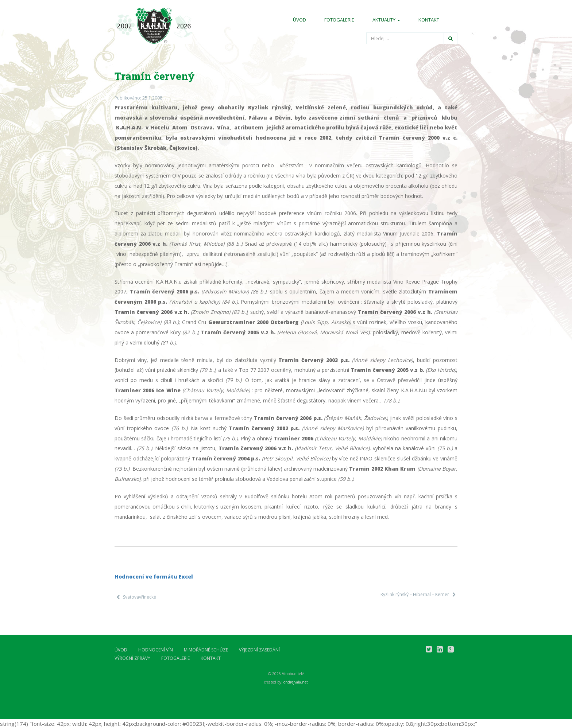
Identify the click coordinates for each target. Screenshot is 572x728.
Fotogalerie (339, 20)
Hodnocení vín (156, 650)
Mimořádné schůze (206, 650)
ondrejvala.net (296, 682)
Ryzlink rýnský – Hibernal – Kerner (415, 594)
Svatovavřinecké (140, 597)
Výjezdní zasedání (259, 650)
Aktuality (386, 20)
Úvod (299, 20)
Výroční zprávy (132, 658)
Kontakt (429, 20)
